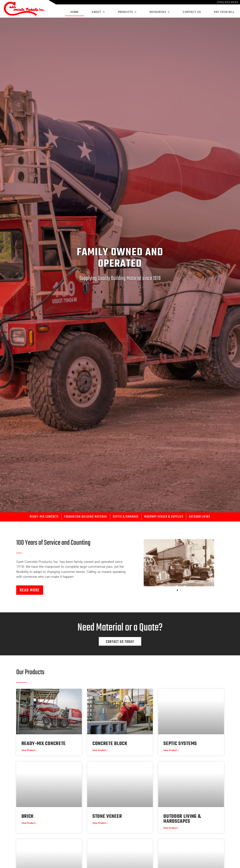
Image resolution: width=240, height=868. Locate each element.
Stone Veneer (107, 816)
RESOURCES (160, 12)
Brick (28, 816)
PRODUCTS (127, 12)
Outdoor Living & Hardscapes (182, 819)
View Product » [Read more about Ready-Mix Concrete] (29, 750)
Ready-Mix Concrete (44, 744)
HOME (75, 12)
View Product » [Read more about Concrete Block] (100, 750)
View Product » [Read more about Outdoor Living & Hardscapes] (171, 828)
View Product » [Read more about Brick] (29, 823)
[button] (177, 590)
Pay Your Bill (224, 12)
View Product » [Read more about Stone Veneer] (100, 823)
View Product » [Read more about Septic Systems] (171, 750)
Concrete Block (110, 744)
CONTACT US (192, 12)
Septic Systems (180, 744)
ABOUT (98, 12)
